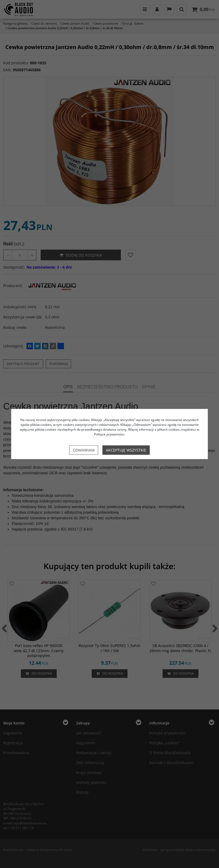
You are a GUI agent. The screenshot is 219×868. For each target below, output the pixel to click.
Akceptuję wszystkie (126, 450)
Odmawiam (84, 450)
